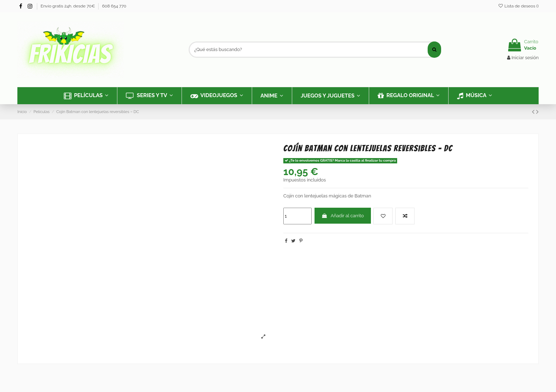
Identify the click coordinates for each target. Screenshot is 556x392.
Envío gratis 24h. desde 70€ (68, 6)
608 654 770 (114, 6)
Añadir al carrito (343, 216)
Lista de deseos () (518, 6)
